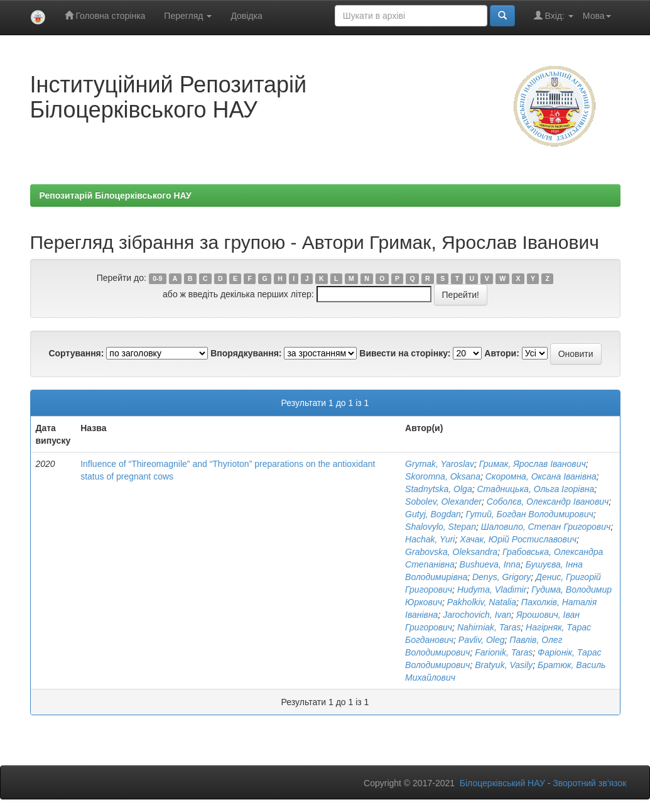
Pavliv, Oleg (482, 640)
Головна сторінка (105, 15)
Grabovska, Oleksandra (451, 552)
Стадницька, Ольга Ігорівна (535, 489)
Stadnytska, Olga (439, 489)
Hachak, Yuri (430, 539)
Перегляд (188, 16)
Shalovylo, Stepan (441, 527)
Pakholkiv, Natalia (482, 602)
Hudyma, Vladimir (492, 590)
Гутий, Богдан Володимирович (530, 514)
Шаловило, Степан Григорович (546, 527)
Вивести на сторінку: (405, 353)
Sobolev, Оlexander (443, 502)
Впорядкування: (246, 353)
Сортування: (76, 353)
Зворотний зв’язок (589, 783)
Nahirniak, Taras (489, 627)
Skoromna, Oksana (443, 476)
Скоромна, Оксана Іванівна (541, 476)
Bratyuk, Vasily (504, 665)
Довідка (246, 16)
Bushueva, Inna (490, 564)
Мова (597, 16)
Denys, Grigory (501, 577)
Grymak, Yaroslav (440, 464)
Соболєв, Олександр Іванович (548, 502)
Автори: (502, 353)
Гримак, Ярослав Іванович (533, 464)
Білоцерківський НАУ (502, 783)
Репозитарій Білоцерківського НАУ (116, 195)
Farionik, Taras (504, 652)
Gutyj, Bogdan (433, 514)
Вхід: (554, 15)
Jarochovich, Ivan (477, 615)
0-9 (157, 278)
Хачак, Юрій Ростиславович (518, 539)
